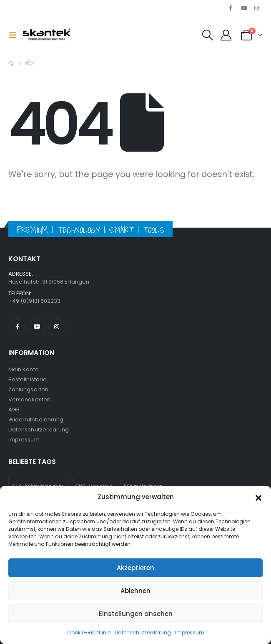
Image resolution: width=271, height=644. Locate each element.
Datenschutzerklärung (143, 633)
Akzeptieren (135, 568)
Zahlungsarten (28, 389)
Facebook (18, 327)
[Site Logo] (47, 35)
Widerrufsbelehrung (36, 420)
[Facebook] (231, 8)
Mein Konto (24, 369)
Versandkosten (29, 399)
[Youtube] (244, 8)
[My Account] (226, 35)
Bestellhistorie (28, 379)
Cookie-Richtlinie (89, 633)
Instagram (57, 327)
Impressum (190, 633)
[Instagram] (257, 8)
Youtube (37, 327)
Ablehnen (135, 591)
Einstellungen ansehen (136, 614)
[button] (258, 497)
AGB (14, 409)
